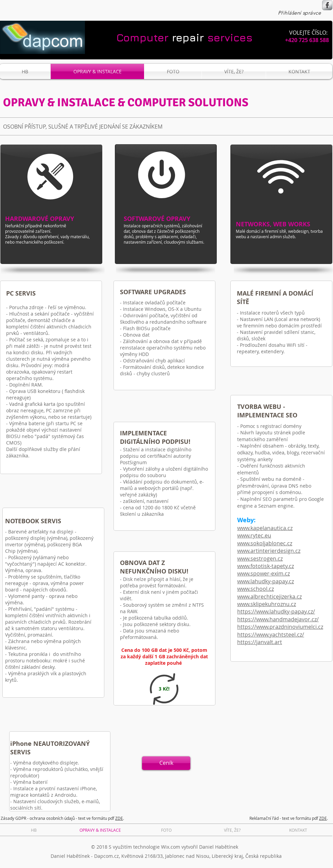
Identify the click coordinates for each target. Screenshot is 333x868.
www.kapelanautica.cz (265, 528)
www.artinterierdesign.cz (269, 551)
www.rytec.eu (254, 535)
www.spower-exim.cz (264, 573)
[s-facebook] (327, 5)
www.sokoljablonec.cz (265, 543)
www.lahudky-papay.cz (266, 581)
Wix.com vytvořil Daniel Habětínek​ (200, 847)
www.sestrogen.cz (260, 559)
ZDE (119, 818)
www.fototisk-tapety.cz (266, 566)
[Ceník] (166, 763)
